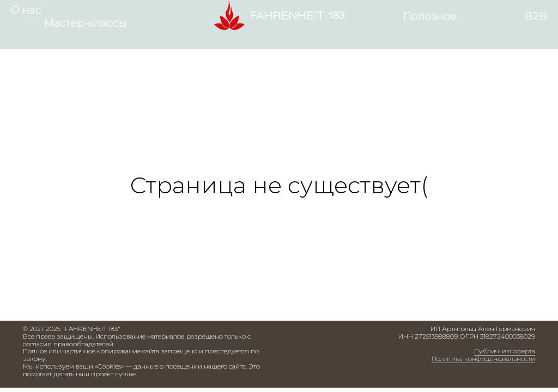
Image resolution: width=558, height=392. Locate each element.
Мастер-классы (85, 23)
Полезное (430, 16)
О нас (26, 10)
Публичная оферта (505, 351)
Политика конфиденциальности (483, 359)
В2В (536, 16)
